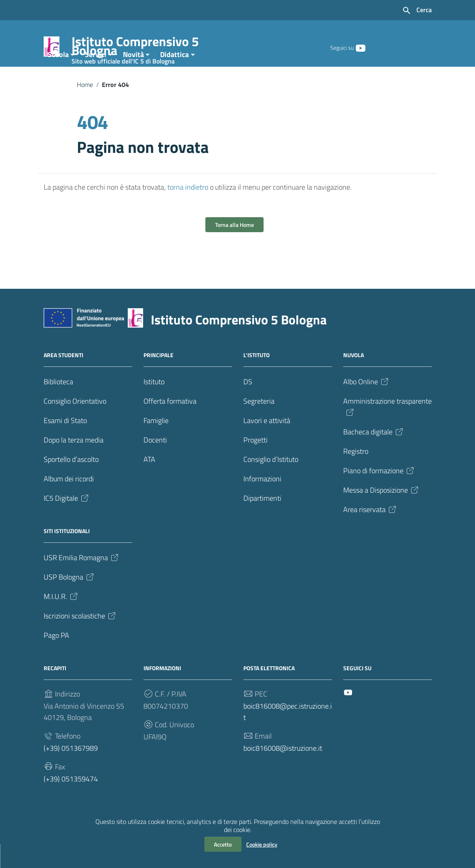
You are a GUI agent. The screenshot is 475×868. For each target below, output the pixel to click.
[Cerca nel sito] (417, 11)
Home (85, 108)
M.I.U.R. (61, 620)
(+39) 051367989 (71, 772)
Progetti (255, 464)
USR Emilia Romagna (82, 581)
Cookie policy (262, 844)
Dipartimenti (262, 522)
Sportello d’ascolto (71, 483)
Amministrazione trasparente (387, 430)
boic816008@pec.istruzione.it (288, 736)
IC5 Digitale (67, 522)
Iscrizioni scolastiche (80, 640)
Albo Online (366, 405)
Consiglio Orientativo (75, 425)
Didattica (174, 78)
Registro (356, 475)
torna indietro (188, 211)
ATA (149, 483)
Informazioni (262, 503)
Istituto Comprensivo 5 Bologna (150, 48)
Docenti (155, 464)
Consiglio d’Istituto (271, 483)
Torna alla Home (234, 249)
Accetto (223, 844)
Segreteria (259, 425)
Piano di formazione (379, 494)
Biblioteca (58, 405)
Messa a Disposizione (381, 514)
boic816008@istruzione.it (283, 772)
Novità (133, 78)
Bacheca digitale (374, 456)
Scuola (58, 78)
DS (248, 405)
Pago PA (56, 659)
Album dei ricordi (69, 503)
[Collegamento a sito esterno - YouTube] (360, 47)
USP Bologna (69, 601)
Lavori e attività (267, 444)
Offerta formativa (170, 425)
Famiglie (156, 444)
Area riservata (370, 533)
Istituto (154, 405)
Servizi (96, 78)
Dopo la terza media (74, 464)
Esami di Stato (65, 444)
